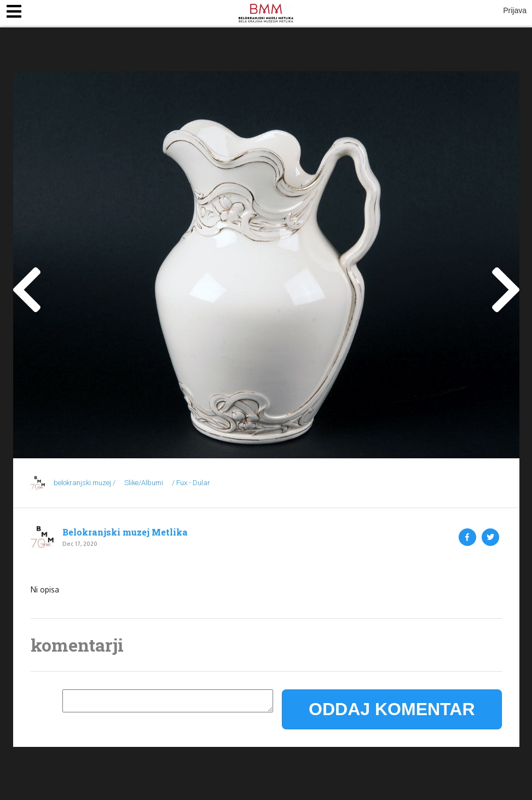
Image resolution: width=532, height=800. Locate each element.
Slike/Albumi (144, 483)
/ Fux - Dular (191, 483)
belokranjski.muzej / (85, 483)
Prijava (515, 10)
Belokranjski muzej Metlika (125, 532)
